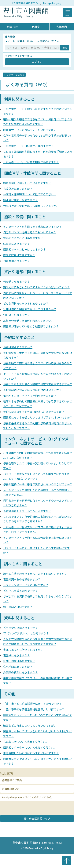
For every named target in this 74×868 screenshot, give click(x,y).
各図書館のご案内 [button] (12, 780)
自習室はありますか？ (17, 261)
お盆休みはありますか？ (18, 189)
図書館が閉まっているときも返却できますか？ (31, 326)
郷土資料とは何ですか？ (18, 607)
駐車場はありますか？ (17, 244)
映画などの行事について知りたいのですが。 (30, 726)
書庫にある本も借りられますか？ (23, 650)
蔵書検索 (12, 27)
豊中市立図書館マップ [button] (37, 818)
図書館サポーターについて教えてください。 (30, 747)
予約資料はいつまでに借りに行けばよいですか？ (32, 390)
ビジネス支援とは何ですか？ (20, 591)
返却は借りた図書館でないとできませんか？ (30, 309)
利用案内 (37, 27)
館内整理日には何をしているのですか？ (27, 183)
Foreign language (53, 3)
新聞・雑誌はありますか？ (19, 661)
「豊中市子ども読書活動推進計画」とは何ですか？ (34, 709)
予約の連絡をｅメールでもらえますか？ (27, 511)
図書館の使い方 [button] (11, 789)
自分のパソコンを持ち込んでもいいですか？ (30, 232)
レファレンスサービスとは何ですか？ (26, 585)
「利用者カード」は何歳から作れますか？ (28, 146)
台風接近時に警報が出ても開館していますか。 (31, 206)
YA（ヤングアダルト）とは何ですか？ (26, 633)
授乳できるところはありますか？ (23, 238)
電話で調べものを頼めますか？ (22, 579)
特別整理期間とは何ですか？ (20, 200)
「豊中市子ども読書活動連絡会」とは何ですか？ (32, 704)
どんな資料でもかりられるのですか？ (26, 303)
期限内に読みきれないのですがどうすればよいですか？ (36, 287)
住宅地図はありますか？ (18, 667)
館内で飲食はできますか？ (19, 255)
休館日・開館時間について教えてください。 (30, 194)
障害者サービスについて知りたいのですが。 (30, 130)
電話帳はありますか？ (17, 655)
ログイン (37, 62)
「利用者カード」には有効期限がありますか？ (31, 162)
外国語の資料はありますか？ (20, 672)
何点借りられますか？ (17, 282)
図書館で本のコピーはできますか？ (24, 249)
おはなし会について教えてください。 (26, 742)
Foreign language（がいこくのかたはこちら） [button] (28, 797)
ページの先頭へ (67, 861)
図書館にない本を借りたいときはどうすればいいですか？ (38, 417)
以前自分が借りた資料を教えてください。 (28, 321)
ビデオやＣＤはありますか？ (20, 628)
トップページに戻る (14, 75)
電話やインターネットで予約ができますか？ (30, 396)
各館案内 (62, 27)
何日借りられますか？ (17, 315)
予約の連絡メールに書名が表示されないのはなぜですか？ (38, 484)
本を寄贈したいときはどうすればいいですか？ (31, 753)
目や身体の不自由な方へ (24, 3)
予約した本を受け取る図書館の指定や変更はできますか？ (38, 384)
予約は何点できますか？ (18, 347)
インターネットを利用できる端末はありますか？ (32, 227)
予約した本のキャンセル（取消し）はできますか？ (34, 412)
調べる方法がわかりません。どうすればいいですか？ (35, 574)
